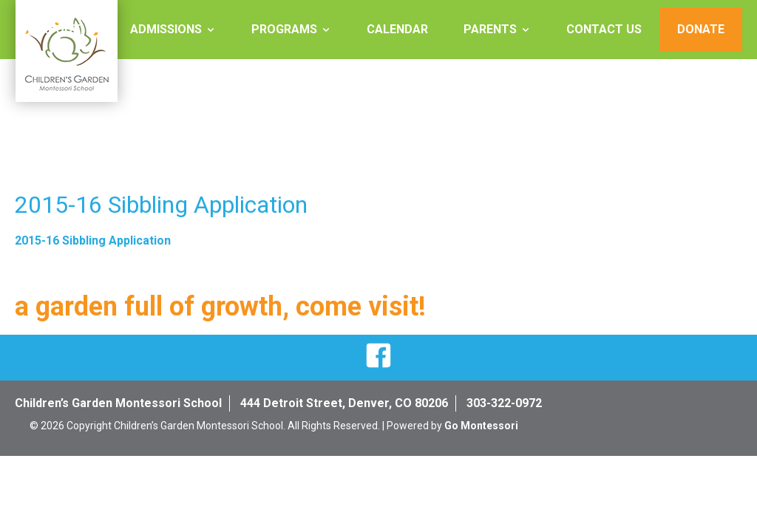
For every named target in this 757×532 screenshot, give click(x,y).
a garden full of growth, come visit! (220, 307)
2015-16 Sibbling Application (93, 241)
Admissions (166, 29)
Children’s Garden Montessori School (118, 403)
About (60, 29)
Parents (490, 29)
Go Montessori (481, 426)
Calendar (397, 29)
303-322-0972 (504, 403)
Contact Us (604, 29)
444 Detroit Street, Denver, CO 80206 (344, 403)
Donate (701, 29)
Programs (284, 29)
